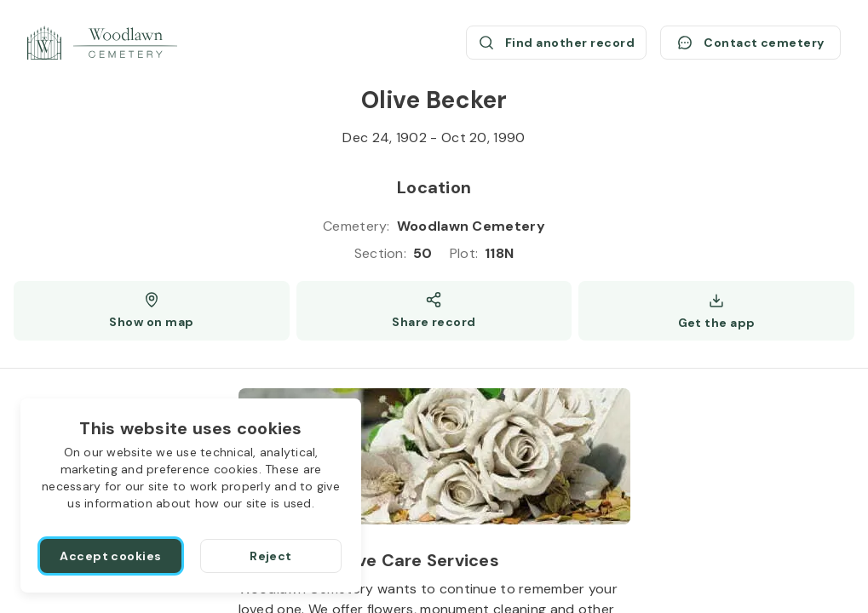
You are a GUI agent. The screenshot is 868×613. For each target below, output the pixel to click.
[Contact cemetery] (750, 43)
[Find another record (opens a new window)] (556, 43)
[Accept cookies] (111, 556)
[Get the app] (716, 311)
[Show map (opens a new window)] (152, 311)
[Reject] (271, 556)
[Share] (434, 311)
